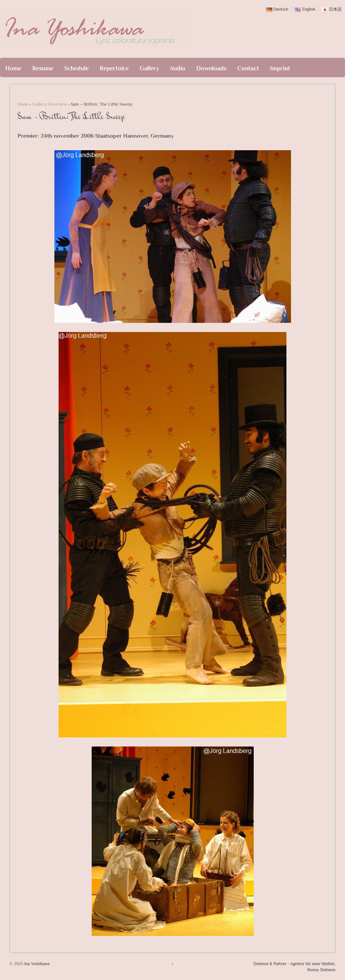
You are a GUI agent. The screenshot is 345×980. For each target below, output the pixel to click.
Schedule (76, 68)
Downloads (211, 68)
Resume (43, 68)
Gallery (149, 68)
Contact (248, 68)
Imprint (280, 68)
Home (13, 68)
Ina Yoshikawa (36, 964)
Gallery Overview (50, 104)
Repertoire (114, 68)
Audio (177, 68)
